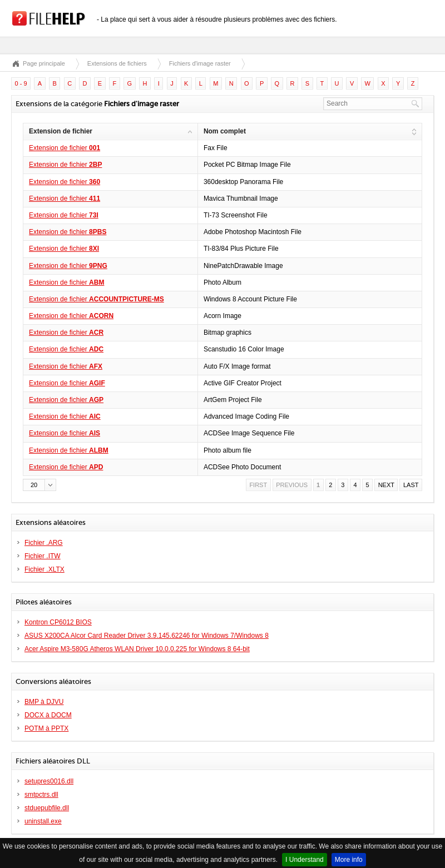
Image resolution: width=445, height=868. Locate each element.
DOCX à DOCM (48, 715)
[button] (39, 485)
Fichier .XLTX (44, 569)
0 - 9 (21, 83)
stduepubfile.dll (47, 808)
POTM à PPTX (46, 728)
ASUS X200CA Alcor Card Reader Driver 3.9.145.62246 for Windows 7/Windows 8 (147, 636)
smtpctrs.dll (41, 795)
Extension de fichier (65, 148)
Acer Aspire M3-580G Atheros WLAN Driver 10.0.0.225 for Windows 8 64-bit (137, 649)
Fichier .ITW (43, 556)
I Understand (305, 860)
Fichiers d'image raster (200, 63)
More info (349, 860)
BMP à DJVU (44, 702)
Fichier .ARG (44, 543)
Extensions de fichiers (117, 63)
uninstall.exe (43, 821)
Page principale (44, 63)
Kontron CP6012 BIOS (58, 622)
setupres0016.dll (49, 781)
